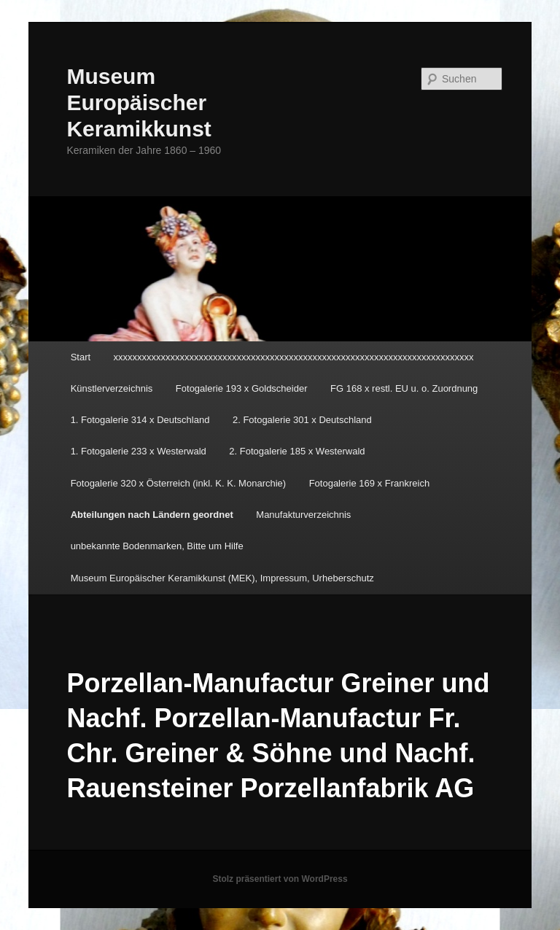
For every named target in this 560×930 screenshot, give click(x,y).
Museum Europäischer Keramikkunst (139, 102)
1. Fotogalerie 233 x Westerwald (139, 451)
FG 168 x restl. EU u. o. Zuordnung (404, 388)
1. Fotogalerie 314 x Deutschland (140, 420)
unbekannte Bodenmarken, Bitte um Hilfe (157, 546)
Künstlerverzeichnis (112, 388)
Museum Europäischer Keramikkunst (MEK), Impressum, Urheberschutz (222, 578)
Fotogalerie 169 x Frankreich (369, 483)
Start (81, 357)
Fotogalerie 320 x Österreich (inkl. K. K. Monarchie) (179, 483)
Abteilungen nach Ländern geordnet (152, 515)
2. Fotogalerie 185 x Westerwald (297, 451)
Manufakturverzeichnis (303, 515)
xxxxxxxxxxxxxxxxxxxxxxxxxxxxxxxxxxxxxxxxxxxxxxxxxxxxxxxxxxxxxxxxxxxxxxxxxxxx (294, 357)
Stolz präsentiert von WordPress (280, 879)
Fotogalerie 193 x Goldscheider (242, 388)
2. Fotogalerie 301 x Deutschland (302, 420)
